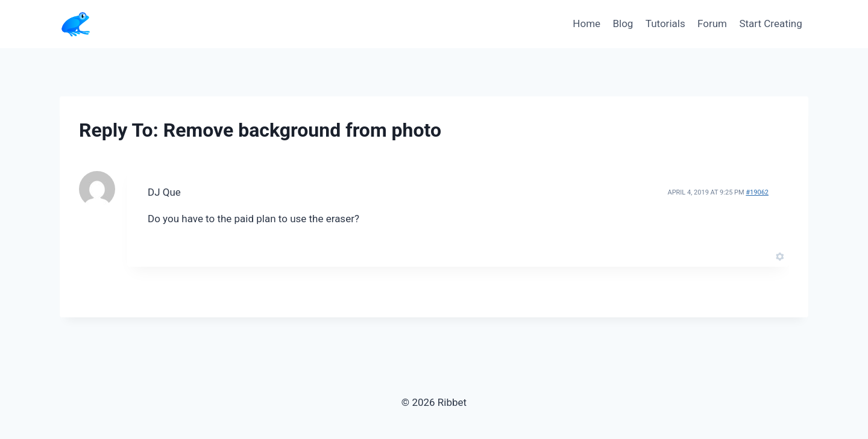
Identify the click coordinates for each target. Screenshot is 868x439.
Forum (712, 23)
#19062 (757, 192)
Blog (623, 23)
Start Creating (770, 23)
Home (587, 23)
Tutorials (665, 23)
